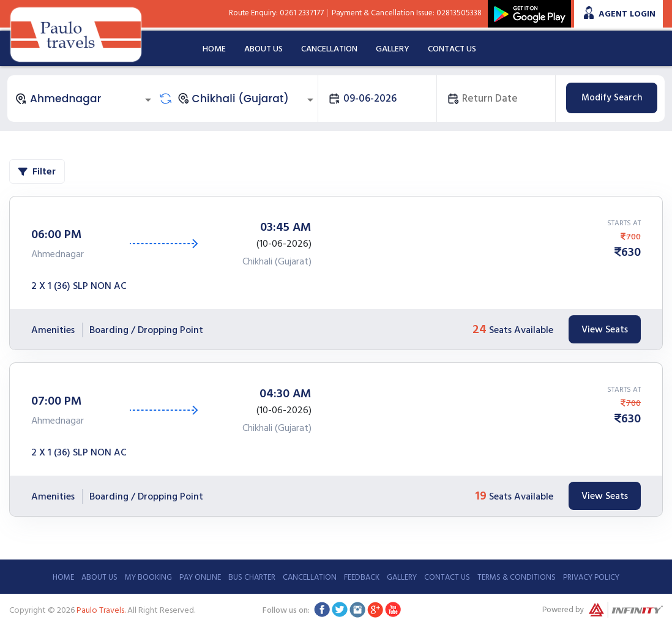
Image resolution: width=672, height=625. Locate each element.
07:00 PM (57, 401)
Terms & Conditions (517, 577)
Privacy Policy (591, 577)
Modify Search (612, 98)
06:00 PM (57, 234)
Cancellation (329, 49)
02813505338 (459, 13)
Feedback (362, 577)
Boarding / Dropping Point (146, 330)
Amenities (53, 330)
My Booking (148, 577)
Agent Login (627, 14)
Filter (37, 171)
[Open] (148, 100)
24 (480, 329)
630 (631, 252)
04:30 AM (286, 394)
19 (481, 496)
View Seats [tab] (605, 329)
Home (214, 49)
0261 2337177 (302, 13)
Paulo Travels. (101, 610)
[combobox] (85, 99)
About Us (263, 49)
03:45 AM (286, 227)
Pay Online (200, 577)
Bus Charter (252, 577)
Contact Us (452, 49)
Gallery (393, 49)
